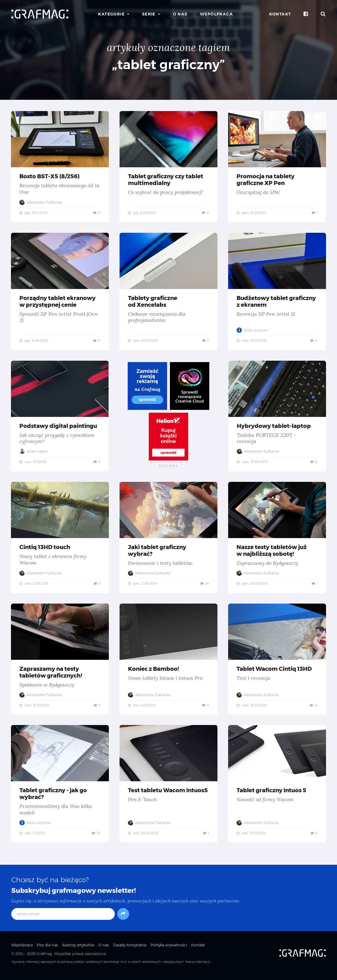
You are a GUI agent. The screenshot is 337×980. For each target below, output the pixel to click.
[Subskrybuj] (123, 919)
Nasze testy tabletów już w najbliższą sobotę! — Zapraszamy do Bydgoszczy (277, 540)
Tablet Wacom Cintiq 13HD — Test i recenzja (277, 662)
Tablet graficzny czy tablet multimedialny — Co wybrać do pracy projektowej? (168, 167)
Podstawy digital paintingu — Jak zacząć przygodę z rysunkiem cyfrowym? (60, 418)
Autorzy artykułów (78, 950)
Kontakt (280, 14)
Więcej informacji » (198, 967)
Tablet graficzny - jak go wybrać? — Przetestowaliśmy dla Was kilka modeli (60, 788)
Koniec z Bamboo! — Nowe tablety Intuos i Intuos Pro (168, 662)
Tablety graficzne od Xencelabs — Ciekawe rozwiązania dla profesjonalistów (168, 292)
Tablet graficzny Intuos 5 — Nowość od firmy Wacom (277, 788)
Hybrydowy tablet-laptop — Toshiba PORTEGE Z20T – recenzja (277, 418)
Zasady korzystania (130, 950)
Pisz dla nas (47, 950)
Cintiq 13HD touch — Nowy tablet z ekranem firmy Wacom (60, 540)
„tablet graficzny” (168, 65)
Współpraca (216, 14)
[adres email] (63, 919)
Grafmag (44, 958)
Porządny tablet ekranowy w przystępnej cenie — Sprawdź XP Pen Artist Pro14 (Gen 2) (60, 292)
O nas (180, 14)
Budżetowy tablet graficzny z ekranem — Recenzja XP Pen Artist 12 (277, 292)
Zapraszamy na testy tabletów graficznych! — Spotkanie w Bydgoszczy (60, 662)
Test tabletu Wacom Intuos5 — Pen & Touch (168, 788)
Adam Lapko (34, 453)
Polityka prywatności (169, 950)
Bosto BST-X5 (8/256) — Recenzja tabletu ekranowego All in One (60, 167)
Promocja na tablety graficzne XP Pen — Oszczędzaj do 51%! (277, 167)
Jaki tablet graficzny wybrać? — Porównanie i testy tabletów (168, 540)
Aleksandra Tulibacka (41, 202)
